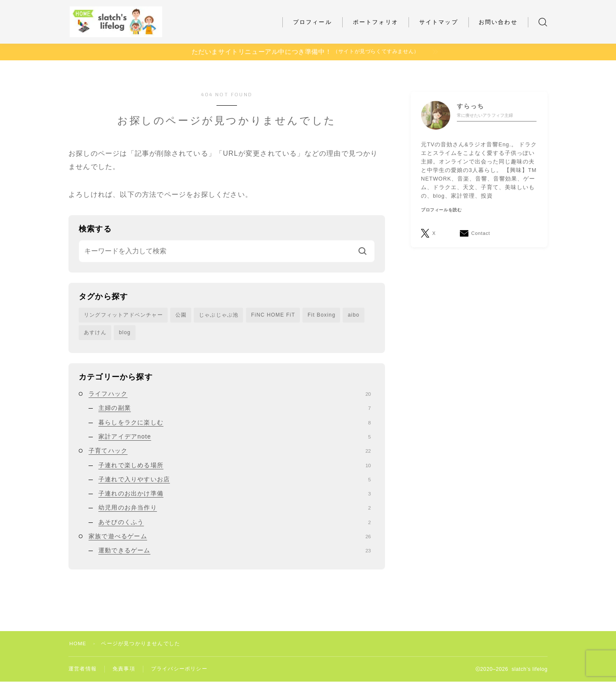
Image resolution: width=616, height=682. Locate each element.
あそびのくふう (235, 522)
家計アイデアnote (235, 437)
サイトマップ (439, 22)
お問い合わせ (498, 22)
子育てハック (230, 451)
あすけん (95, 332)
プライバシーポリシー (179, 669)
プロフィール (312, 22)
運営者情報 (83, 669)
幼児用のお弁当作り (235, 508)
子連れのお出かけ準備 (235, 494)
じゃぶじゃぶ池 (219, 315)
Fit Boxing (321, 315)
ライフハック (230, 394)
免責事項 (124, 669)
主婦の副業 (235, 408)
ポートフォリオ (376, 22)
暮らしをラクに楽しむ (235, 423)
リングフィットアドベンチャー (123, 315)
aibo (354, 315)
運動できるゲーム (235, 551)
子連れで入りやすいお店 (235, 480)
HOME (78, 643)
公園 (181, 315)
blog (125, 332)
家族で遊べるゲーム (230, 537)
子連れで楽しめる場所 (235, 465)
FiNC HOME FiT (273, 315)
